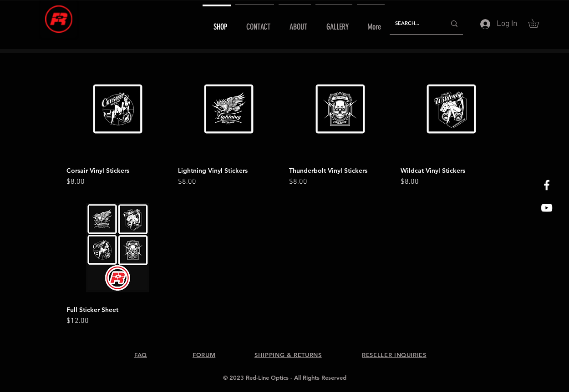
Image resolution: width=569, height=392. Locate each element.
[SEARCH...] (414, 23)
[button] (538, 23)
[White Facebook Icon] (547, 185)
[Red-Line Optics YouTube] (547, 208)
